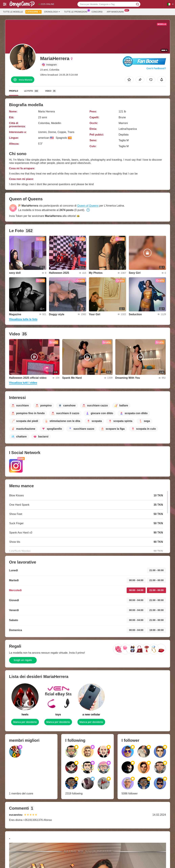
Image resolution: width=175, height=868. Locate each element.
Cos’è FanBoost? (156, 68)
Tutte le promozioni (77, 11)
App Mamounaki (116, 11)
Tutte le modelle (13, 12)
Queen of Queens (88, 206)
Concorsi (97, 12)
